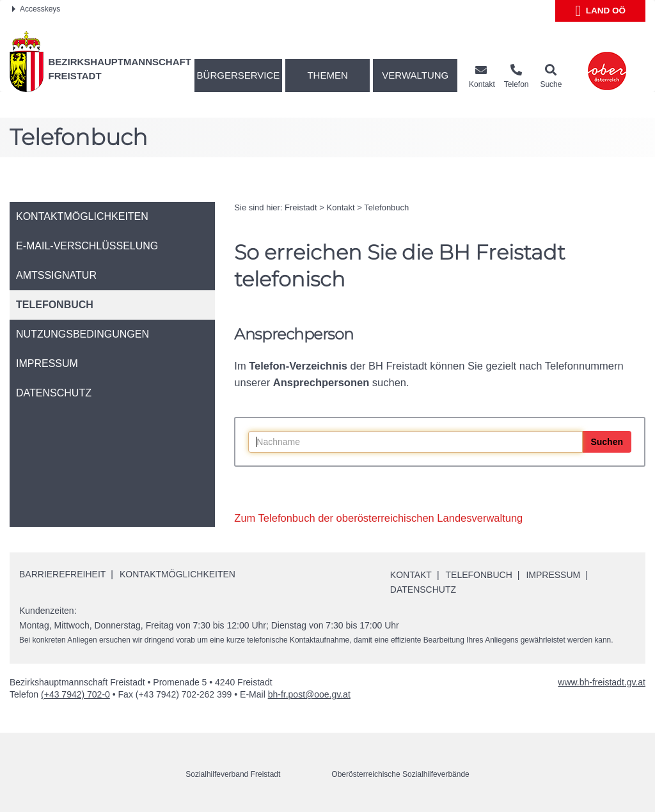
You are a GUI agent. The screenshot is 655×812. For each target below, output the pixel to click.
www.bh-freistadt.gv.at (602, 682)
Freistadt (301, 207)
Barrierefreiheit (62, 574)
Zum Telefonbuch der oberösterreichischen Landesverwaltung (378, 518)
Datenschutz (423, 589)
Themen (327, 75)
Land (600, 11)
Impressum (553, 575)
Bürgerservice (239, 75)
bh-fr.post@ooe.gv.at (309, 694)
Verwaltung (415, 75)
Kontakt (341, 207)
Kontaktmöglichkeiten (178, 574)
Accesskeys (36, 9)
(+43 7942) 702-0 (75, 694)
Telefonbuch (386, 207)
